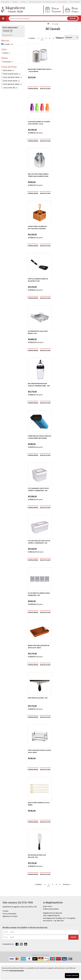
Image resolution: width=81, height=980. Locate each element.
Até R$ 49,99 (9, 70)
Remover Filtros (8, 35)
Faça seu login (51, 2)
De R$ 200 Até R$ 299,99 (13, 84)
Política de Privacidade (17, 971)
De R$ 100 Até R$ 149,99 (13, 77)
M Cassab (8, 44)
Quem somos (48, 906)
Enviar (73, 937)
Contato (5, 911)
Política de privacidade (51, 909)
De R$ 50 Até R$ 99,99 (12, 74)
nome (6, 932)
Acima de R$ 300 (10, 88)
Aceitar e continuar (72, 976)
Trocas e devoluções (9, 914)
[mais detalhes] (45, 88)
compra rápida (33, 88)
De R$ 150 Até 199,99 (11, 81)
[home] (13, 10)
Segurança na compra (10, 916)
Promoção (8, 62)
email (6, 937)
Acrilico (7, 53)
